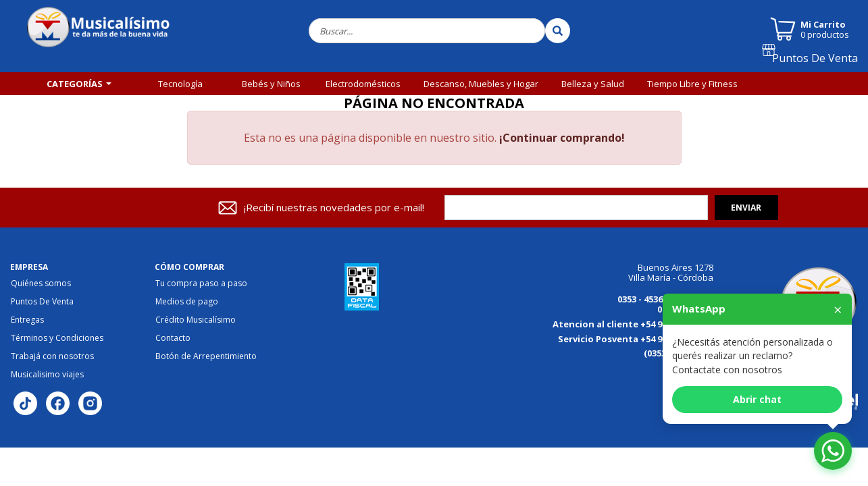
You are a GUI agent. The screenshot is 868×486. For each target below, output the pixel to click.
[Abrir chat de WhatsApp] (833, 451)
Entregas (27, 320)
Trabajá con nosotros (52, 356)
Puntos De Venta (821, 63)
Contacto (173, 338)
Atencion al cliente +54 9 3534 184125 (633, 324)
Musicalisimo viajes (47, 375)
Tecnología (180, 84)
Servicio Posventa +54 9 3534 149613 (636, 339)
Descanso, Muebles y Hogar (481, 84)
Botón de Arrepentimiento (206, 356)
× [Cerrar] (838, 309)
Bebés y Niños (271, 84)
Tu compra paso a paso (201, 283)
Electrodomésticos (363, 84)
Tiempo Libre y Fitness (692, 84)
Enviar (746, 208)
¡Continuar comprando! (562, 138)
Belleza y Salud (593, 84)
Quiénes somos (41, 283)
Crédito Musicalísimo (196, 320)
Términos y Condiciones (57, 338)
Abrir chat (757, 399)
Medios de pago (187, 302)
